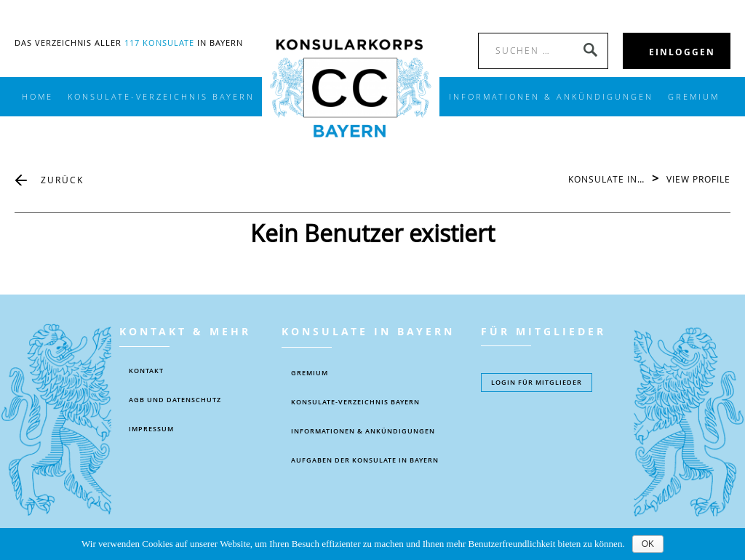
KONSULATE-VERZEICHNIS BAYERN (161, 97)
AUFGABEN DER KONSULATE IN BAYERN (365, 460)
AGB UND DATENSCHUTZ (175, 400)
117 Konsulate (159, 43)
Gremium (694, 97)
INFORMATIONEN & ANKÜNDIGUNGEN (551, 97)
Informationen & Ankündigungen (363, 431)
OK (648, 544)
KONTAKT (146, 371)
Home (37, 97)
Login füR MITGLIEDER (537, 383)
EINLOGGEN (682, 52)
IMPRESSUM (151, 429)
